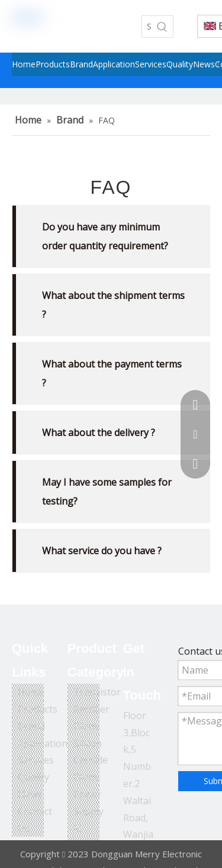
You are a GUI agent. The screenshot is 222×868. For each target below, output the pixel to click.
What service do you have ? (102, 551)
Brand (31, 726)
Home (31, 692)
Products (38, 709)
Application (43, 743)
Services (36, 760)
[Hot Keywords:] (162, 27)
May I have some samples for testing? (107, 492)
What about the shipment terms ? (113, 305)
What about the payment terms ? (112, 373)
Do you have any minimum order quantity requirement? (105, 236)
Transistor (97, 692)
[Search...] (147, 27)
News (30, 794)
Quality (33, 777)
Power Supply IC (89, 811)
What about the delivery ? (99, 433)
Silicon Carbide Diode (91, 760)
